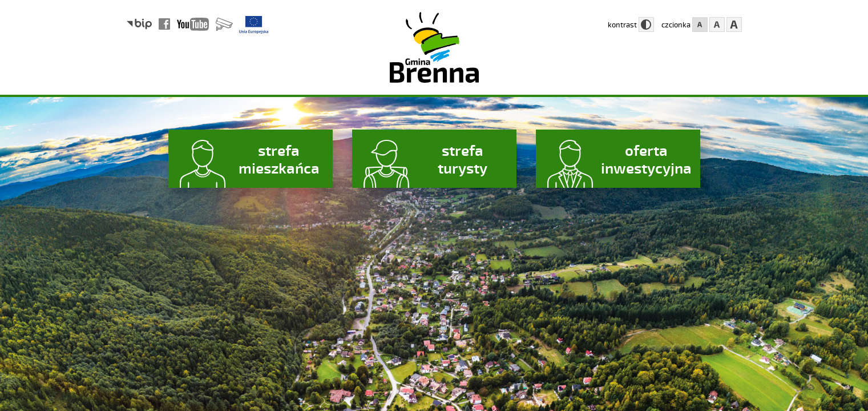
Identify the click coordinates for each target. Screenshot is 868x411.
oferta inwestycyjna (646, 159)
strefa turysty (463, 159)
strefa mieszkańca (279, 159)
